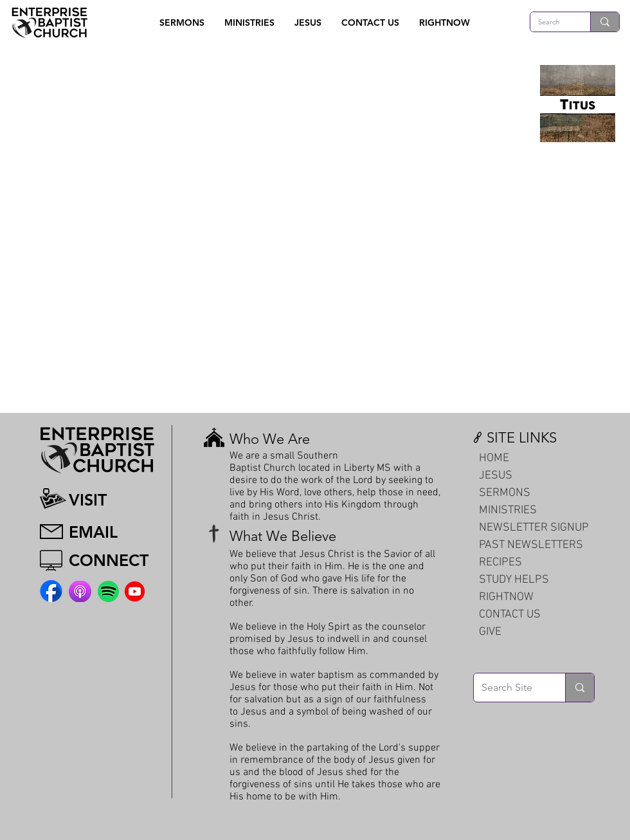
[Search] (551, 22)
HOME (494, 458)
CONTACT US (510, 615)
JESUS (496, 476)
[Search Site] (510, 688)
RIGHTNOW (506, 597)
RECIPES (500, 562)
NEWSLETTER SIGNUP (534, 528)
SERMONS (505, 493)
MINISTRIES (508, 510)
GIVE (490, 632)
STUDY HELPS (514, 580)
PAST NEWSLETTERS (531, 545)
